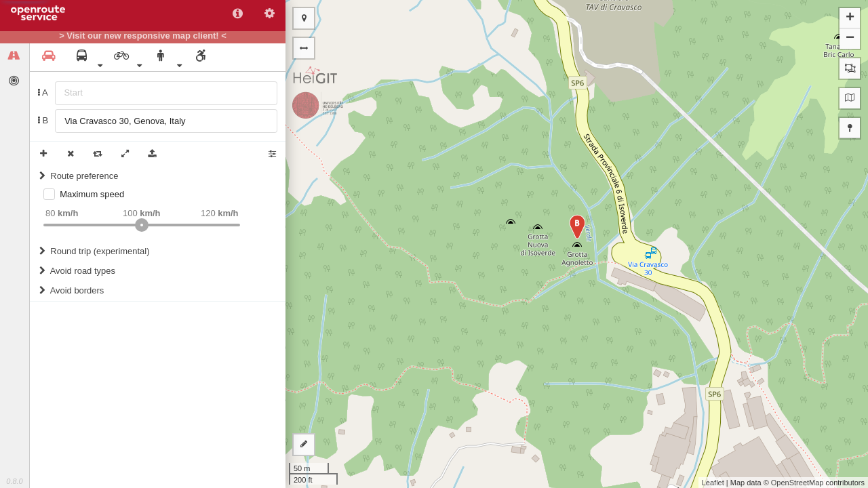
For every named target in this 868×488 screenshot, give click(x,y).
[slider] (142, 225)
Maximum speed (92, 194)
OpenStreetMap (797, 483)
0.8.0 (14, 481)
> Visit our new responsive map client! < (143, 36)
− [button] (850, 39)
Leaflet (713, 483)
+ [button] (850, 18)
